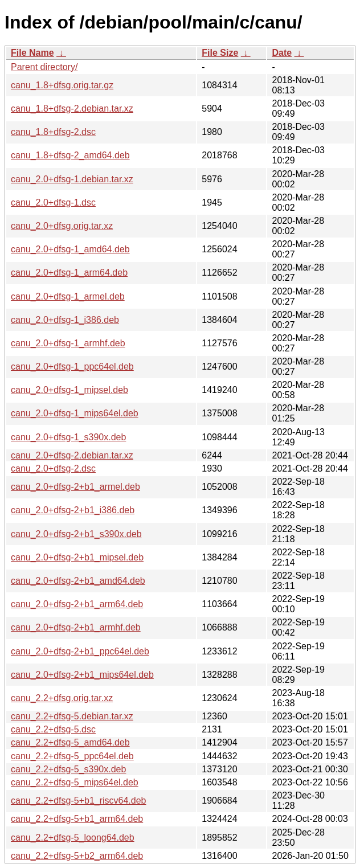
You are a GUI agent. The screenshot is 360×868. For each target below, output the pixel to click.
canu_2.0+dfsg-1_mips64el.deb (75, 413)
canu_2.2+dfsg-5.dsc (53, 729)
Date (282, 53)
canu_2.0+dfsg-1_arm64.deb (69, 273)
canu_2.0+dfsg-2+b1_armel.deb (75, 487)
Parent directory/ (44, 67)
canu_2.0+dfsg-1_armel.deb (68, 296)
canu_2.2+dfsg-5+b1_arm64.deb (77, 819)
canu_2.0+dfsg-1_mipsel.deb (69, 390)
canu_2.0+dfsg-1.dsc (53, 202)
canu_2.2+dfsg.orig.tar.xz (62, 698)
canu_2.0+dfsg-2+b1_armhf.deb (76, 627)
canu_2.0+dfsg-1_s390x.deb (68, 437)
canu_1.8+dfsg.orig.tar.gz (62, 85)
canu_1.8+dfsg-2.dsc (53, 132)
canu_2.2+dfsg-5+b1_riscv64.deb (79, 801)
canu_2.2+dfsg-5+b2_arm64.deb (77, 856)
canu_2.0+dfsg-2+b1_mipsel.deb (77, 557)
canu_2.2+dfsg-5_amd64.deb (70, 742)
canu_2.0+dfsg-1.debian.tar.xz (72, 179)
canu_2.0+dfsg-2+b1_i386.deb (73, 510)
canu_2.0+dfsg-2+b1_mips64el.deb (82, 675)
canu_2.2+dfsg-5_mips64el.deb (75, 782)
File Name (32, 53)
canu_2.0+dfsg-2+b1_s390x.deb (76, 534)
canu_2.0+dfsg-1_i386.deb (65, 320)
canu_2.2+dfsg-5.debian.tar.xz (72, 716)
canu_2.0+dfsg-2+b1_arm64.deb (77, 604)
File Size (220, 53)
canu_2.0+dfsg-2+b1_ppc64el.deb (80, 651)
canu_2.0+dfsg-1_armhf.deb (68, 343)
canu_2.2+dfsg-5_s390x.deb (68, 769)
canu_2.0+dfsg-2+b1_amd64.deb (78, 581)
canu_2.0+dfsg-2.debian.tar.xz (72, 455)
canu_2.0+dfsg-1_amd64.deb (70, 249)
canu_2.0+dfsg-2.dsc (53, 468)
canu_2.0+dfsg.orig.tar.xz (62, 226)
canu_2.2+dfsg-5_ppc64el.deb (72, 756)
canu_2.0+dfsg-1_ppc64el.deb (72, 367)
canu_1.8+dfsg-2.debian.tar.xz (72, 108)
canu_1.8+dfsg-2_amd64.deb (70, 155)
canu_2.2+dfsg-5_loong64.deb (73, 838)
